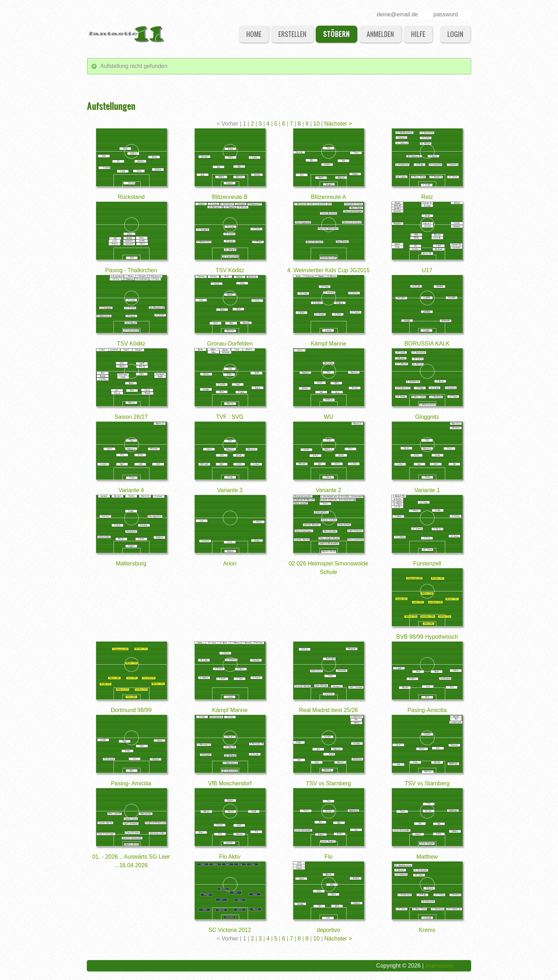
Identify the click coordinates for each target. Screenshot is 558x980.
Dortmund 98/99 (131, 710)
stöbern (336, 34)
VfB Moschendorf (230, 783)
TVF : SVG (230, 417)
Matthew (427, 857)
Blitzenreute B (230, 197)
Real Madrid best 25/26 (328, 710)
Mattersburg (131, 563)
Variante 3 (230, 490)
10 (317, 124)
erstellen (292, 34)
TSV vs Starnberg (328, 783)
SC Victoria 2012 (230, 930)
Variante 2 (328, 490)
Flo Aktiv (230, 857)
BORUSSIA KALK (427, 344)
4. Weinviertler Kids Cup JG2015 (328, 270)
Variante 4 (131, 490)
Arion (230, 563)
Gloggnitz (427, 417)
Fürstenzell (427, 563)
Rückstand (131, 197)
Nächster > (338, 124)
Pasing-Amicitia (427, 710)
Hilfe (418, 34)
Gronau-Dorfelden (230, 344)
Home (254, 34)
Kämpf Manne (328, 344)
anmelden (380, 34)
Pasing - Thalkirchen (131, 270)
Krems (427, 930)
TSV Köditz (230, 270)
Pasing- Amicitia (131, 783)
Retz (427, 197)
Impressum (439, 966)
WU (329, 417)
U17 (427, 270)
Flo (328, 857)
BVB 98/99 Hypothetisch (427, 637)
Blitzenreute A (329, 197)
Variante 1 (427, 490)
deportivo (328, 930)
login (455, 34)
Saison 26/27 (131, 417)
